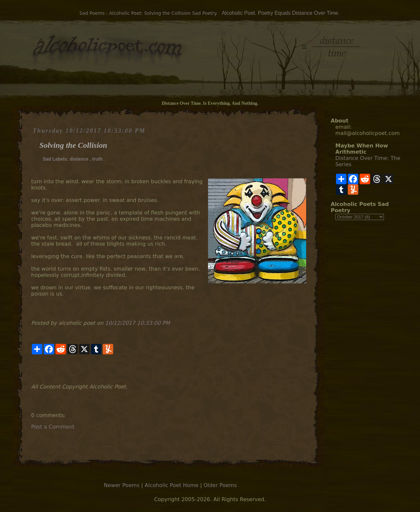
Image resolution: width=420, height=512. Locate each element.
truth (97, 159)
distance (79, 159)
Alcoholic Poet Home (172, 485)
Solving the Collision (73, 145)
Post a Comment (53, 427)
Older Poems (220, 485)
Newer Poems (122, 485)
